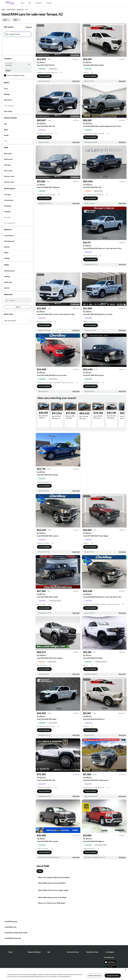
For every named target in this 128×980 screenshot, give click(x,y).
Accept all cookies (113, 976)
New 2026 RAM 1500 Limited (98, 431)
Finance (49, 3)
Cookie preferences (95, 976)
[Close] (126, 970)
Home (3, 9)
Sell (30, 3)
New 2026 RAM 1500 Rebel (70, 431)
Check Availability (44, 76)
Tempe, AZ (20, 9)
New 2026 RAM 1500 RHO (43, 431)
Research (39, 3)
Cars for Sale (11, 9)
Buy (22, 3)
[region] (64, 974)
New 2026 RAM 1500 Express (111, 431)
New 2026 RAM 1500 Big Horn (56, 431)
